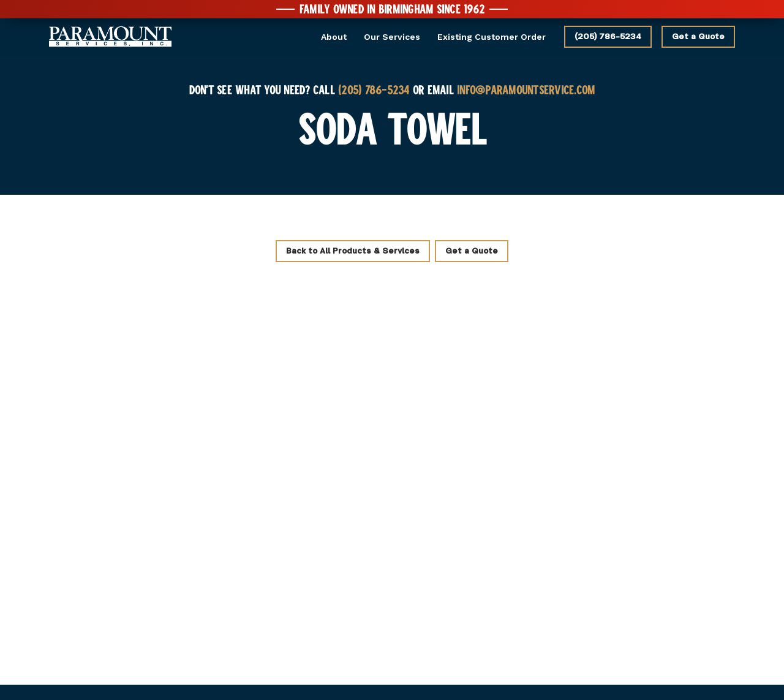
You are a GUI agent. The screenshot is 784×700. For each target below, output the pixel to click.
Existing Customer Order (492, 37)
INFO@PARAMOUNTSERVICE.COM (526, 89)
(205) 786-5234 (608, 37)
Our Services (392, 37)
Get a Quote (698, 37)
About (334, 37)
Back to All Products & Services (353, 251)
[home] (110, 37)
